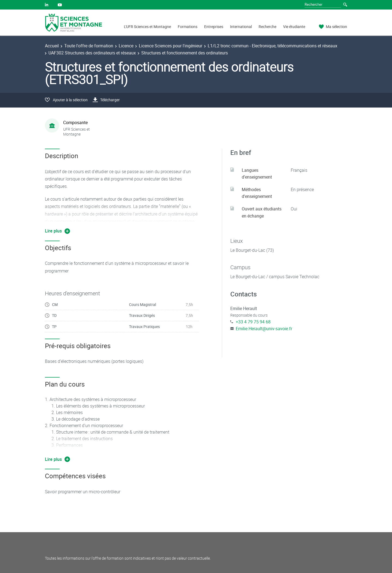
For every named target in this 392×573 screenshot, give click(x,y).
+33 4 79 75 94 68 (253, 322)
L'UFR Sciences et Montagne (147, 27)
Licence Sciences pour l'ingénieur (171, 46)
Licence (126, 46)
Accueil (52, 46)
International (241, 27)
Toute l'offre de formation (89, 46)
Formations (188, 27)
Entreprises (214, 27)
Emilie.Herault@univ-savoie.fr (264, 329)
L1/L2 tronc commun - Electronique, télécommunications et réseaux (272, 46)
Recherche (267, 27)
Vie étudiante (294, 27)
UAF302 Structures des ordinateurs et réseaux (92, 53)
